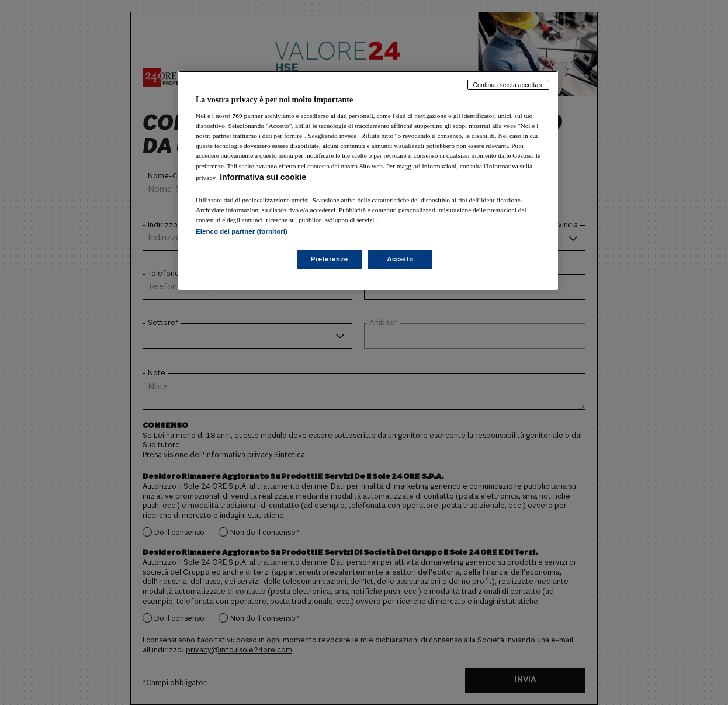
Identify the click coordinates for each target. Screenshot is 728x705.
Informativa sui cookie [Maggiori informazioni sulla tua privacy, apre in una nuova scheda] (263, 177)
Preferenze (330, 259)
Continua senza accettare (508, 85)
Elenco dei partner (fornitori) (242, 231)
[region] (368, 180)
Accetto (400, 259)
